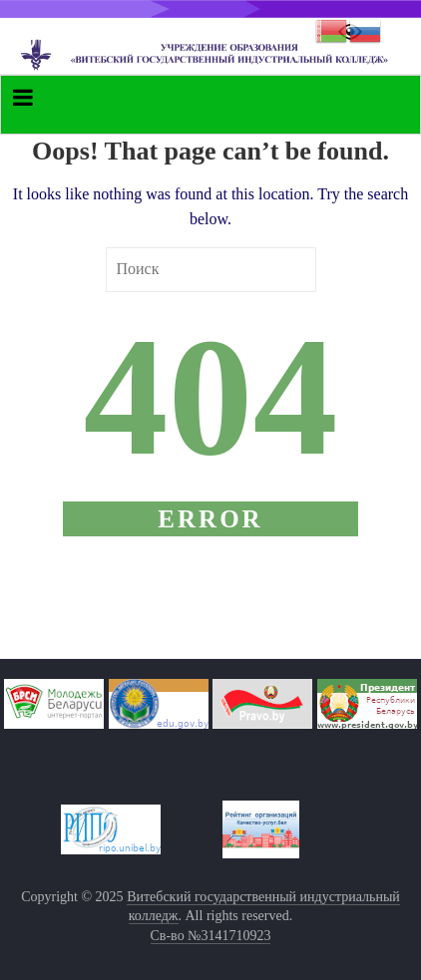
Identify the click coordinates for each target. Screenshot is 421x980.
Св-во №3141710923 (211, 936)
